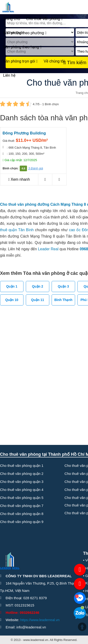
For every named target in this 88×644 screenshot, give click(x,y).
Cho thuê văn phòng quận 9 (22, 522)
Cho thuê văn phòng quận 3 (22, 482)
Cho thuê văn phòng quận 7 (22, 506)
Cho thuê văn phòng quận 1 (22, 466)
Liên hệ (9, 75)
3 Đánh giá (36, 168)
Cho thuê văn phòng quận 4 (22, 490)
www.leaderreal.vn (36, 640)
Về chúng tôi (54, 61)
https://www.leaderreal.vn (40, 620)
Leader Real (48, 249)
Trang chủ (12, 19)
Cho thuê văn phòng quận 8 (22, 514)
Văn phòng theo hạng (22, 47)
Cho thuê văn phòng (44, 19)
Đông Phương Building (24, 133)
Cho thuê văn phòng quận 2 (22, 474)
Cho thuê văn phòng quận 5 (22, 498)
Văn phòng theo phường (25, 33)
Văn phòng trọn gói (20, 61)
